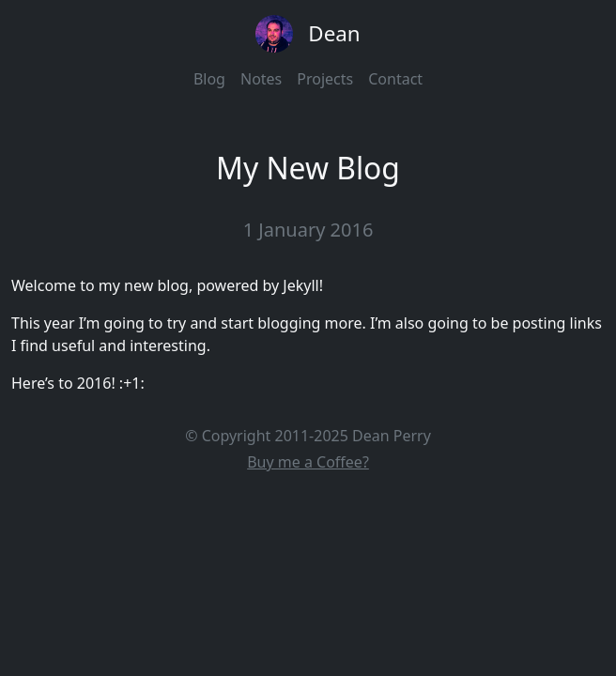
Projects (325, 79)
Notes (261, 79)
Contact (395, 79)
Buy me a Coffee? (308, 462)
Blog (209, 79)
